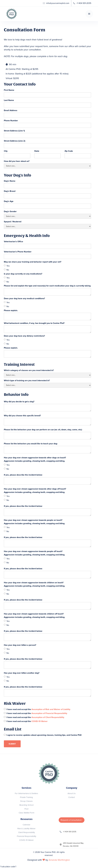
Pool (26, 809)
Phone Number (11, 121)
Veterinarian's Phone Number (18, 252)
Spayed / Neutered (13, 222)
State (37, 151)
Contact (72, 797)
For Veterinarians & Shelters (26, 793)
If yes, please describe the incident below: (23, 475)
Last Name (9, 100)
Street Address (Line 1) (14, 131)
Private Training (26, 797)
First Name (9, 90)
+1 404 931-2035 (70, 832)
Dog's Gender (10, 211)
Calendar (26, 825)
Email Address (11, 110)
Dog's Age (9, 201)
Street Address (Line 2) (15, 141)
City (6, 151)
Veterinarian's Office (13, 242)
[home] (11, 14)
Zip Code (69, 151)
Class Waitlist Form (26, 813)
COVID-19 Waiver (26, 840)
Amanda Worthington (59, 860)
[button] (89, 14)
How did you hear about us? (17, 161)
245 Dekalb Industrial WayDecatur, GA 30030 (73, 845)
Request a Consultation (71, 820)
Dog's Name (10, 181)
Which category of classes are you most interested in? (29, 370)
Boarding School (26, 805)
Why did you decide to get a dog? (19, 402)
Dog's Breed (10, 191)
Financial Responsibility (26, 836)
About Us (72, 793)
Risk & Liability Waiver (26, 829)
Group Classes (26, 801)
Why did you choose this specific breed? (22, 416)
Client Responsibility (26, 832)
